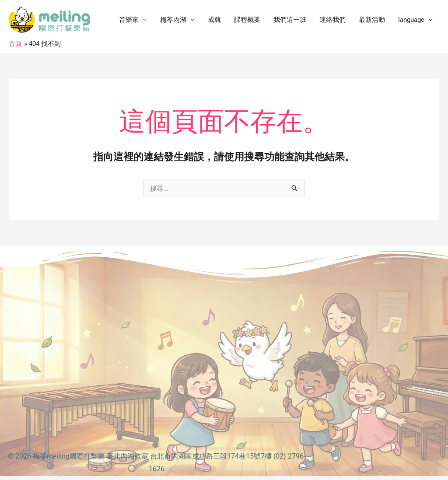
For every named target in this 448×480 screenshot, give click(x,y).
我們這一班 (290, 20)
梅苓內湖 (173, 20)
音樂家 (129, 20)
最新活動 (372, 20)
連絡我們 (332, 20)
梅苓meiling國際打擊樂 (69, 456)
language (411, 20)
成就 (214, 20)
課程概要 (247, 20)
